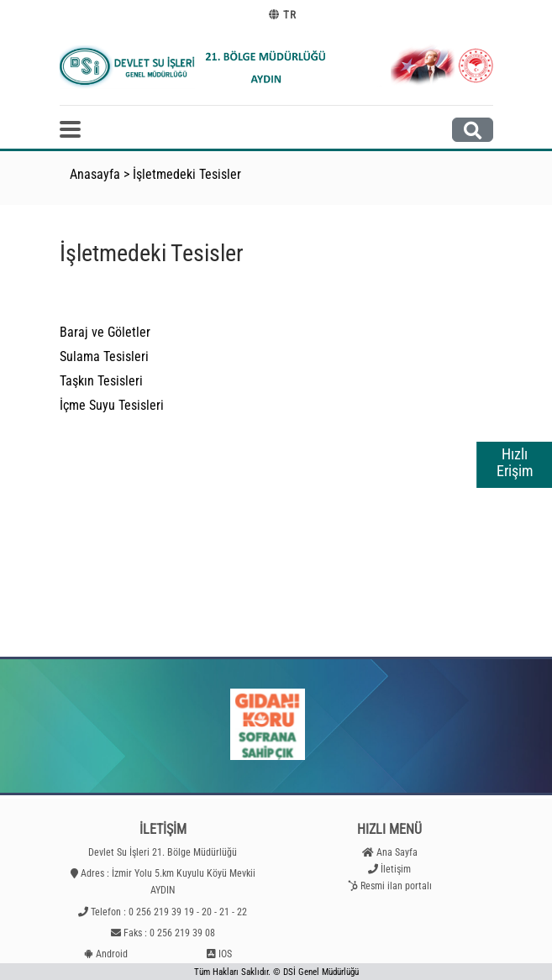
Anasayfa (95, 174)
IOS (225, 954)
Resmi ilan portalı (396, 886)
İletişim (396, 869)
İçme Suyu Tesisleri (112, 405)
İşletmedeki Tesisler (187, 174)
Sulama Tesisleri (104, 356)
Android (112, 954)
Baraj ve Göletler (105, 332)
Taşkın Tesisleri (101, 381)
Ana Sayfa (397, 852)
